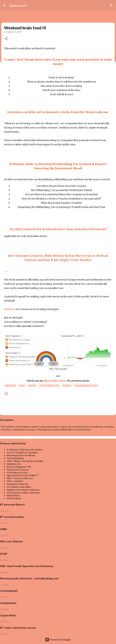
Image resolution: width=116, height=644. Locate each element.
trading (67, 386)
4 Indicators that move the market (25, 450)
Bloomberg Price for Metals (21, 455)
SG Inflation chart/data (19, 487)
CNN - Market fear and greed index (25, 461)
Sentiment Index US (17, 484)
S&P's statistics (15, 481)
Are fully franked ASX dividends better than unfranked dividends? (58, 229)
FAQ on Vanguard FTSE (19, 467)
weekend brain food (86, 386)
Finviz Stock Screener (18, 470)
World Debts (13, 495)
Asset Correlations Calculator (22, 452)
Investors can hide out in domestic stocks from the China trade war (58, 112)
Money (32, 386)
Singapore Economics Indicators (24, 490)
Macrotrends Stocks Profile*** (23, 475)
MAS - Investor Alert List (20, 478)
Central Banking (15, 458)
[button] (6, 39)
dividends (10, 386)
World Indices (14, 498)
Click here (10, 309)
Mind (22, 386)
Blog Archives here (55, 381)
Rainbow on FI (18, 5)
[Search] (111, 5)
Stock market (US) (49, 386)
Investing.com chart (17, 472)
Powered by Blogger (58, 640)
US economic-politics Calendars (23, 493)
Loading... (5, 511)
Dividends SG (14, 464)
